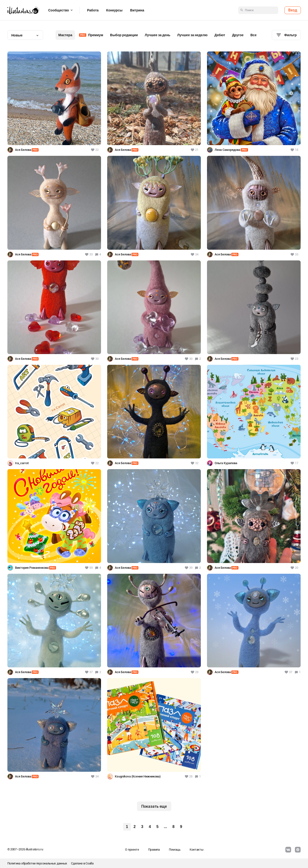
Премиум (91, 35)
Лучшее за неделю (192, 35)
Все (253, 35)
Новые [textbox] (17, 35)
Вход (293, 10)
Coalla (89, 863)
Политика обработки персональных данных (37, 863)
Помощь (175, 850)
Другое (238, 35)
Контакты (197, 850)
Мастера (65, 35)
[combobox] (25, 35)
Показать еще (154, 806)
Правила (154, 850)
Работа (93, 10)
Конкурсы (114, 10)
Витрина (137, 10)
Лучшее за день (158, 35)
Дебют (220, 35)
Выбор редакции (124, 35)
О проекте (132, 850)
